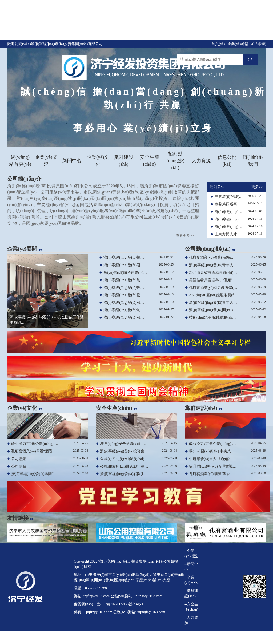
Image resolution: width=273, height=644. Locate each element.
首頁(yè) (218, 44)
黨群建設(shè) (124, 161)
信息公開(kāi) (227, 161)
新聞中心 (72, 161)
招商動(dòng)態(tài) (175, 161)
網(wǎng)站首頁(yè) (20, 161)
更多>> (257, 187)
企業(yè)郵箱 (238, 44)
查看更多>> (185, 236)
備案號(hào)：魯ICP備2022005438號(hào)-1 (109, 604)
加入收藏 (258, 44)
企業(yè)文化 (98, 161)
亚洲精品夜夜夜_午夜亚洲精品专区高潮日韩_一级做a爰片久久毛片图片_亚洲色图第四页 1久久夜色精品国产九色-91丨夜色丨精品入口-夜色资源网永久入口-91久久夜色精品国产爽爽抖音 (136, 21)
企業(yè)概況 (46, 161)
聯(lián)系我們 (253, 161)
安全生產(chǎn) (150, 161)
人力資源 (201, 161)
